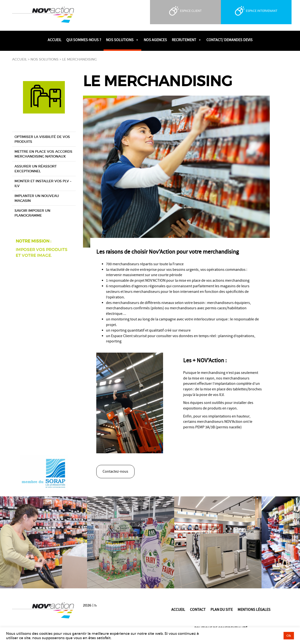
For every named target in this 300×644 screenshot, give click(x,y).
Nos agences (155, 40)
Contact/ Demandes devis (229, 40)
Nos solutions (45, 59)
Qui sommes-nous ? (84, 40)
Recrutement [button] (187, 40)
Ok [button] (289, 636)
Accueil (55, 40)
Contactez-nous (115, 471)
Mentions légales (254, 610)
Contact (198, 610)
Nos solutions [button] (122, 40)
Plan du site (222, 610)
